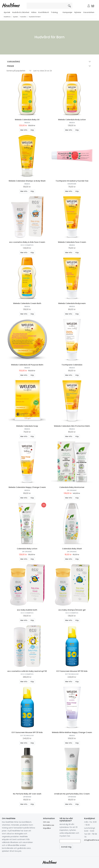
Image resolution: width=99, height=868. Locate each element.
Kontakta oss (49, 825)
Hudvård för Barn (35, 17)
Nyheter (78, 12)
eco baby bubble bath (27, 610)
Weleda (27, 123)
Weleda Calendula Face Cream (72, 242)
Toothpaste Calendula (72, 365)
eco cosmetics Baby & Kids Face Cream (27, 242)
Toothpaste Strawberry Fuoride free (72, 181)
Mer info (24, 130)
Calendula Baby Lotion (27, 549)
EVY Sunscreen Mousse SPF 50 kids (72, 671)
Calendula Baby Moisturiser (72, 487)
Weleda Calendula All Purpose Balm (27, 365)
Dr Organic (72, 490)
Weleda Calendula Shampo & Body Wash (27, 181)
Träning (54, 12)
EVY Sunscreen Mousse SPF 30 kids (27, 732)
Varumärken (89, 12)
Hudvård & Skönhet (21, 12)
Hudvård (23, 17)
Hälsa (34, 12)
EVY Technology (72, 674)
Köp (32, 130)
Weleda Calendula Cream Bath (27, 303)
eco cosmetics (27, 245)
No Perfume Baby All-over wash (27, 794)
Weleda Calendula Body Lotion (72, 120)
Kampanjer (68, 12)
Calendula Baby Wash (72, 549)
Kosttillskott (44, 12)
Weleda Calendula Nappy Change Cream (27, 487)
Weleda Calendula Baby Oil (27, 120)
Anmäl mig (66, 847)
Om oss (46, 822)
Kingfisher (72, 184)
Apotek (7, 12)
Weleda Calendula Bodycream (72, 303)
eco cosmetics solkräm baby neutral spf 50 (27, 671)
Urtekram (27, 797)
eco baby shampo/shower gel (72, 610)
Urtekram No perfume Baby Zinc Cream (72, 794)
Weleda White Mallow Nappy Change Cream (72, 732)
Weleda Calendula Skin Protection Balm (72, 426)
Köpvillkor (47, 828)
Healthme (7, 17)
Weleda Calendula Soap (27, 426)
